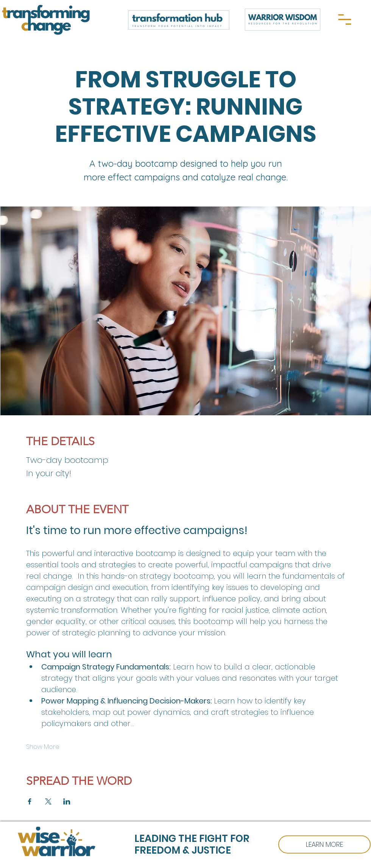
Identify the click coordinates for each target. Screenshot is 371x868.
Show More (43, 747)
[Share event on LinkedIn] (67, 801)
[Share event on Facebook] (30, 801)
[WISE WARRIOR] (324, 845)
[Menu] (345, 19)
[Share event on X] (48, 801)
